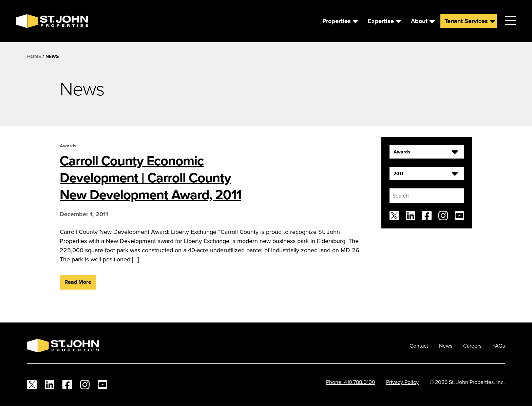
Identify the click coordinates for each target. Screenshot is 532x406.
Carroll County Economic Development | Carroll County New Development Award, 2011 (150, 178)
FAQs (499, 346)
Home (34, 56)
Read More (78, 282)
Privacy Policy (402, 382)
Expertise (381, 21)
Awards (68, 146)
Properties (337, 21)
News (446, 346)
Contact (419, 346)
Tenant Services (466, 21)
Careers (472, 346)
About (419, 21)
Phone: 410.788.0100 (351, 382)
